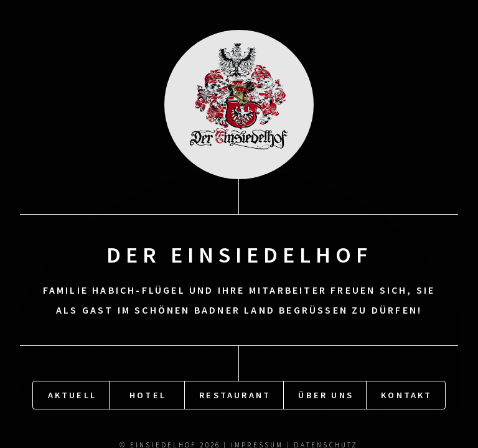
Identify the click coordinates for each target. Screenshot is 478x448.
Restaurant (235, 394)
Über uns (326, 394)
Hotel (148, 394)
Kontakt (406, 394)
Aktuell (72, 394)
